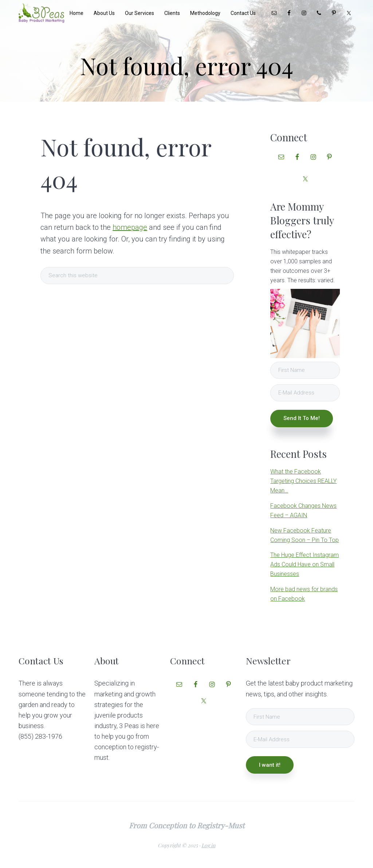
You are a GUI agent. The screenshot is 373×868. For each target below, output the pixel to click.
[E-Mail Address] (305, 393)
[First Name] (305, 370)
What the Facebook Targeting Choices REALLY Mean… (303, 481)
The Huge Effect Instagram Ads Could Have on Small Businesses (305, 564)
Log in (208, 845)
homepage (130, 227)
